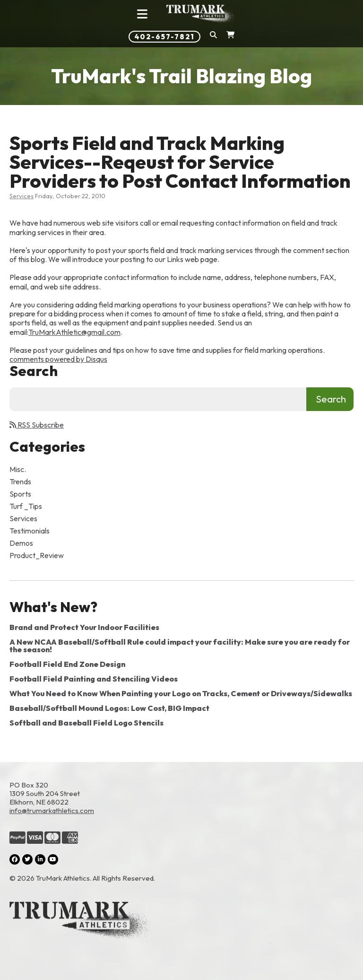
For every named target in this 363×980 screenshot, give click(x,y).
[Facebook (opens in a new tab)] (15, 859)
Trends (20, 481)
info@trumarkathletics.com (52, 810)
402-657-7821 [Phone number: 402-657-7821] (164, 37)
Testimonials (30, 531)
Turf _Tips (26, 506)
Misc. (18, 469)
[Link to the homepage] (181, 922)
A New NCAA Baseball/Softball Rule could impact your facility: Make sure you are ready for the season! (180, 646)
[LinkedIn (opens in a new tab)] (40, 859)
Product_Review (37, 555)
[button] (213, 37)
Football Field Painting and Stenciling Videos (94, 679)
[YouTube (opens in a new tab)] (53, 859)
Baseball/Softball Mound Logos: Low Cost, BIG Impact (109, 708)
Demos (21, 543)
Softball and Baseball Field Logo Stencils (86, 723)
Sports (20, 494)
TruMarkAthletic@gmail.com (74, 332)
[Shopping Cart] (230, 37)
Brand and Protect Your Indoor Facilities (84, 627)
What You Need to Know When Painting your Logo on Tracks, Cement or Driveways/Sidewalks (181, 693)
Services (22, 196)
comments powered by (58, 359)
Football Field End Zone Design (67, 664)
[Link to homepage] (201, 14)
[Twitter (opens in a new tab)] (27, 859)
